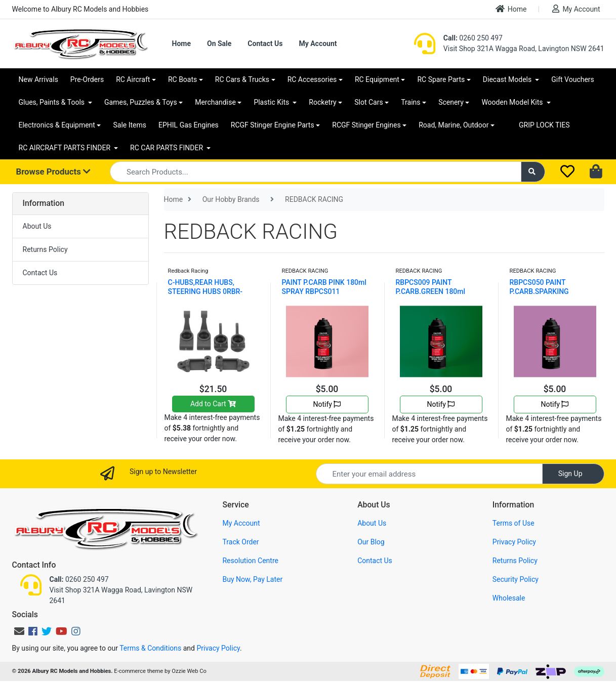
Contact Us (265, 44)
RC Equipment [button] (377, 79)
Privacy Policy (514, 542)
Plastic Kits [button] (272, 102)
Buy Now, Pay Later (252, 579)
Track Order (240, 542)
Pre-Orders (87, 79)
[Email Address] (429, 474)
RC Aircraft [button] (133, 79)
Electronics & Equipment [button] (57, 125)
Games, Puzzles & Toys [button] (141, 102)
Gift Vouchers (573, 79)
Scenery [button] (451, 102)
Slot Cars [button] (368, 102)
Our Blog (371, 542)
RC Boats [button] (182, 79)
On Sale (219, 44)
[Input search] (316, 172)
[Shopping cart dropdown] (597, 172)
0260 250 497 (473, 38)
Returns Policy (45, 249)
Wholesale (509, 598)
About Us (37, 226)
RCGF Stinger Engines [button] (366, 125)
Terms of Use (514, 523)
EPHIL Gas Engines (189, 125)
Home (511, 9)
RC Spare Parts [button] (441, 79)
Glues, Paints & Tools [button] (53, 102)
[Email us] (19, 631)
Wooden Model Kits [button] (513, 102)
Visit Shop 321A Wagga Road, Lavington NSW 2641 (524, 49)
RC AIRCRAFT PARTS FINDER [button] (66, 148)
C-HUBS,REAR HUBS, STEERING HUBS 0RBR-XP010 (206, 291)
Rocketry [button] (322, 102)
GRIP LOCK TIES (544, 125)
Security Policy (516, 579)
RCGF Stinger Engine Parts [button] (273, 125)
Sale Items (130, 125)
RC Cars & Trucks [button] (242, 79)
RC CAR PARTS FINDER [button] (167, 148)
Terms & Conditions (150, 648)
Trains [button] (410, 102)
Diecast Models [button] (508, 79)
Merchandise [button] (215, 102)
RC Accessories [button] (312, 79)
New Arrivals (38, 79)
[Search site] (533, 172)
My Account (576, 9)
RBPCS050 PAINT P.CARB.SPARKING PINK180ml (539, 291)
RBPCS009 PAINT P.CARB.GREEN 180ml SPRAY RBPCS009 (431, 291)
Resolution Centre (250, 561)
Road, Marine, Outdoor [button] (454, 125)
